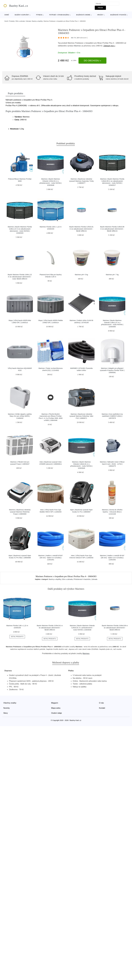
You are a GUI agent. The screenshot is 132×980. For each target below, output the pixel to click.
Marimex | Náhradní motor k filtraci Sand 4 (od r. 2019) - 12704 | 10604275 (112, 464)
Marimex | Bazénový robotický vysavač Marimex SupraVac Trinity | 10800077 (81, 181)
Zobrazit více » (109, 46)
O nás (101, 703)
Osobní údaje (57, 713)
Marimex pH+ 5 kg (81, 275)
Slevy (6, 713)
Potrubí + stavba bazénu (59, 15)
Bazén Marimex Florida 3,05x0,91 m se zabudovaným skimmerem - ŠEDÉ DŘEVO (81, 229)
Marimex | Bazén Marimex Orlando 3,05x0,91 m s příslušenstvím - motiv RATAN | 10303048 (82, 628)
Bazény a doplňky (22, 15)
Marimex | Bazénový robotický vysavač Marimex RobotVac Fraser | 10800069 (20, 512)
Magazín (55, 703)
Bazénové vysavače (118, 15)
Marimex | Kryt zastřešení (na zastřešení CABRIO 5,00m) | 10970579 (112, 416)
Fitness (39, 15)
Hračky (100, 15)
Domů (7, 15)
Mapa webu (56, 708)
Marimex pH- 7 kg (112, 275)
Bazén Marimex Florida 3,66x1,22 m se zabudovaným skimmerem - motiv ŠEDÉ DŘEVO (20, 277)
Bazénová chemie (83, 15)
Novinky (7, 708)
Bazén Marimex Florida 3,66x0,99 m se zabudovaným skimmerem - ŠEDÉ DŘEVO (112, 229)
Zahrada (28, 21)
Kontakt (102, 708)
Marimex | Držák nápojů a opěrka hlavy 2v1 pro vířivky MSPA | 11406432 (20, 416)
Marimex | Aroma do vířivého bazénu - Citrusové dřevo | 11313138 (112, 512)
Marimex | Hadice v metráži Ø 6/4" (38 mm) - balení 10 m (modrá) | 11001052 (112, 558)
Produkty (12, 21)
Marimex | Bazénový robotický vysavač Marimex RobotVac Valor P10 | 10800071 (81, 416)
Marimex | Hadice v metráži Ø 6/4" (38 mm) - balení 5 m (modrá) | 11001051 (51, 558)
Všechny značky (10, 703)
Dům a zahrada (20, 21)
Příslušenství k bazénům (82, 579)
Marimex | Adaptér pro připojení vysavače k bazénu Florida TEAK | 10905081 (112, 370)
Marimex (77, 46)
